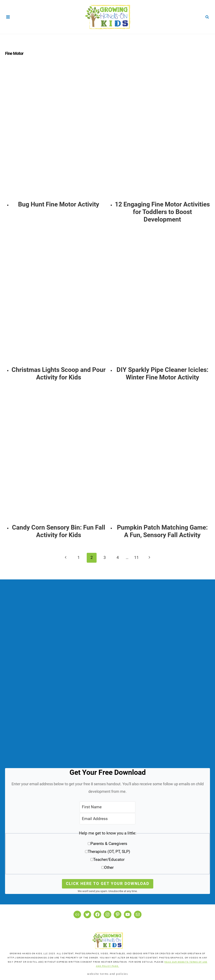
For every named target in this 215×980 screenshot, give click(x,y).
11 (136, 558)
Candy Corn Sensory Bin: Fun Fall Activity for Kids (59, 531)
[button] (107, 852)
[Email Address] (107, 819)
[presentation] (59, 133)
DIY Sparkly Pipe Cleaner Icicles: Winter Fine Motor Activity (162, 373)
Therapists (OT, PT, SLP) (109, 852)
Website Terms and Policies (107, 974)
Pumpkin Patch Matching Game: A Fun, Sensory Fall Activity (162, 531)
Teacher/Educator (109, 859)
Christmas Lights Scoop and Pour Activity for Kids (59, 373)
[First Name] (107, 807)
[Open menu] (8, 17)
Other (109, 867)
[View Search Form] (207, 17)
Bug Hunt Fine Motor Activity (59, 204)
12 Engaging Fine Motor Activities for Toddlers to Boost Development (162, 212)
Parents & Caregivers (109, 844)
